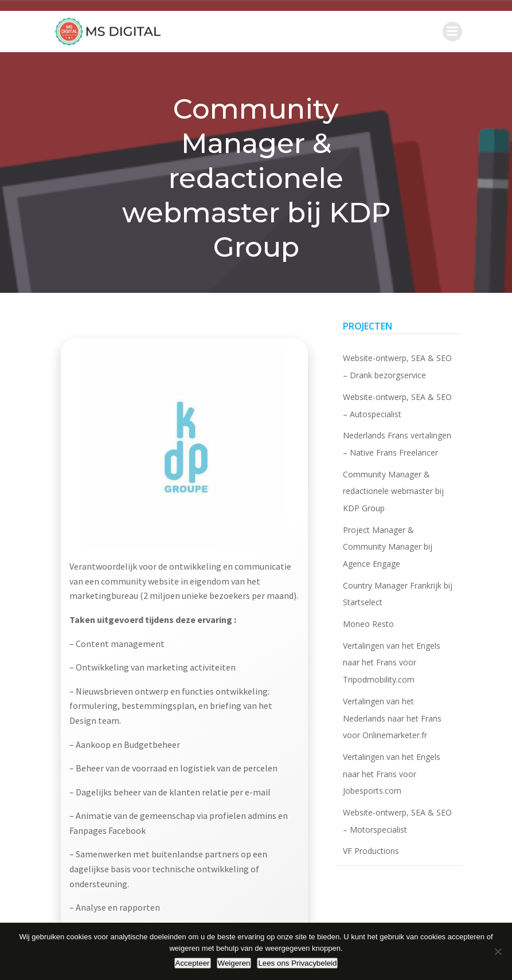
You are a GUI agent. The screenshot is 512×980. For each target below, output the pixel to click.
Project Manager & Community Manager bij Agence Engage (387, 548)
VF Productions (370, 852)
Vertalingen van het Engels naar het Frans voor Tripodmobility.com (391, 664)
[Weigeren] (498, 951)
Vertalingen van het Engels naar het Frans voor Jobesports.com (391, 775)
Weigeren (234, 963)
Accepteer (193, 963)
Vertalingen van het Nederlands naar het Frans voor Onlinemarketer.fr (392, 719)
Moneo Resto (368, 626)
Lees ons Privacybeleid (297, 963)
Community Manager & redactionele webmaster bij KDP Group (393, 492)
